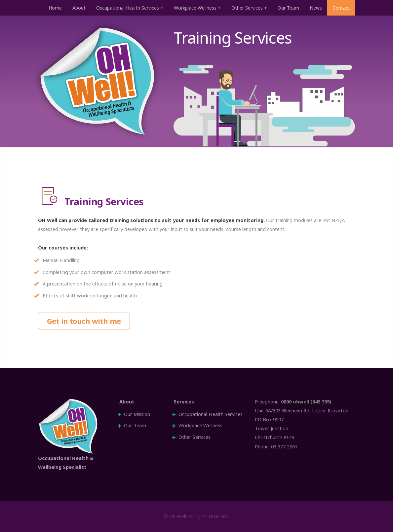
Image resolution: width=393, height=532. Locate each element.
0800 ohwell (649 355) (306, 401)
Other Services (247, 8)
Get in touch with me (84, 321)
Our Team (288, 8)
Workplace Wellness (195, 8)
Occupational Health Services (128, 8)
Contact (341, 8)
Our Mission (137, 414)
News (316, 8)
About (79, 8)
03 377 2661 (284, 446)
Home (55, 8)
